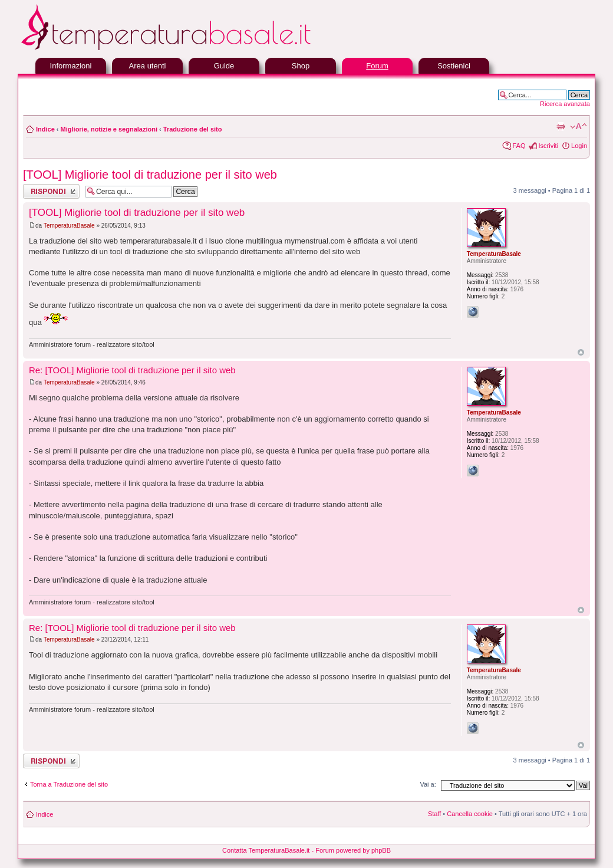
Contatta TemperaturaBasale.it (266, 850)
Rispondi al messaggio (51, 191)
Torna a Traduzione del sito (69, 784)
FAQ (519, 146)
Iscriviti (548, 146)
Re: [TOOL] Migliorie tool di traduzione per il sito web (132, 370)
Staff (434, 814)
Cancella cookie (470, 814)
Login (579, 146)
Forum (377, 66)
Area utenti (148, 66)
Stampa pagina (561, 127)
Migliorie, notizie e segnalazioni (109, 129)
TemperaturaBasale (69, 226)
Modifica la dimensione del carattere (579, 127)
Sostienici (454, 66)
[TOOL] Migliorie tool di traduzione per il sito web (150, 175)
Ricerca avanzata (565, 104)
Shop (301, 66)
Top (581, 352)
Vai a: (428, 784)
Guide (224, 66)
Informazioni (71, 66)
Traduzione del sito (193, 129)
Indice (45, 129)
